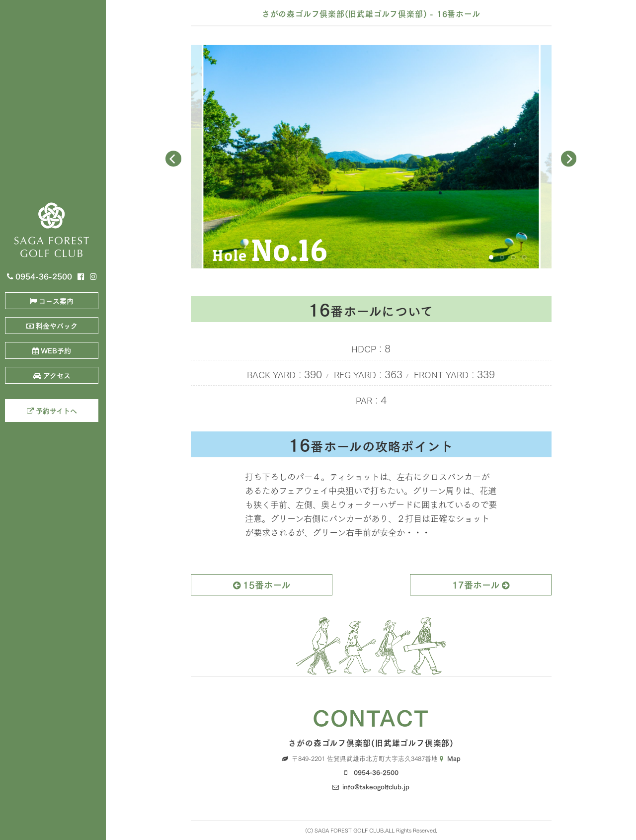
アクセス (52, 375)
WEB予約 (52, 350)
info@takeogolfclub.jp (376, 786)
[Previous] (173, 159)
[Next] (569, 159)
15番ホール (262, 584)
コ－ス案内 (52, 300)
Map (450, 758)
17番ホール (481, 584)
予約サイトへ (52, 410)
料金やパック (52, 325)
